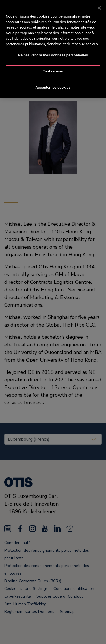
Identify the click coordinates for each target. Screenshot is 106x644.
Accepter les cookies (53, 75)
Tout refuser (53, 59)
